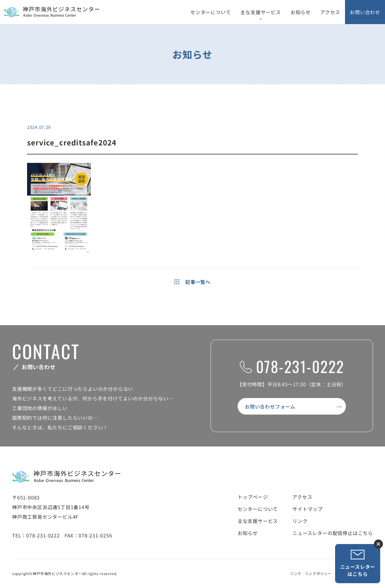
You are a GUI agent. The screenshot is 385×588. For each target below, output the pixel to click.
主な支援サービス (260, 12)
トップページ (253, 497)
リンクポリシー (318, 573)
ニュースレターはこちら (358, 563)
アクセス (330, 12)
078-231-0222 (292, 366)
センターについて (211, 12)
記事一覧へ (192, 282)
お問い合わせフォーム (270, 406)
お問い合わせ (365, 12)
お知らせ (301, 12)
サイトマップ (308, 509)
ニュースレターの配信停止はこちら (333, 533)
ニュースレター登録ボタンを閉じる (378, 544)
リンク (300, 521)
